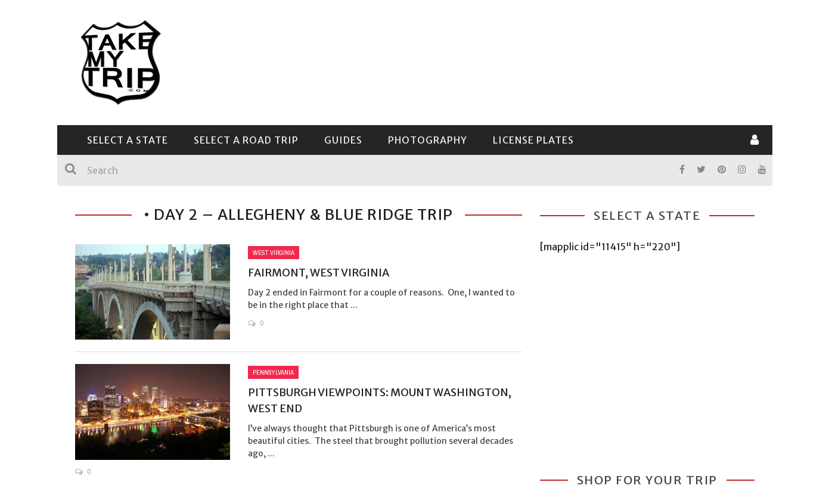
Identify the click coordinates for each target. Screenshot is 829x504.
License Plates (533, 140)
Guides (343, 140)
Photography (428, 140)
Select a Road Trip (246, 140)
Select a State (128, 140)
